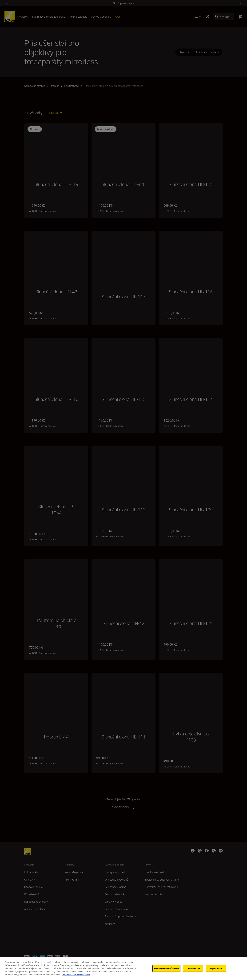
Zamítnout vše (193, 968)
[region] (124, 969)
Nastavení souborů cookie (166, 968)
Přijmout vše (216, 968)
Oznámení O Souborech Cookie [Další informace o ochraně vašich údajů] (76, 975)
